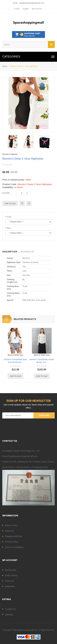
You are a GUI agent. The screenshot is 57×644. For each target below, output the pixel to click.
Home (5, 66)
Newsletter (10, 586)
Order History (11, 575)
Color (9, 217)
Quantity (6, 193)
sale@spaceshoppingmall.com (32, 3)
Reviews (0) (28, 252)
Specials (9, 615)
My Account (10, 570)
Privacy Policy (12, 542)
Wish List (9, 581)
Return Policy (11, 525)
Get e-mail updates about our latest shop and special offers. (29, 406)
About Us (9, 531)
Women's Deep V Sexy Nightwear (24, 66)
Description (10, 252)
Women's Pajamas (10, 154)
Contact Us (10, 609)
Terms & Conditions (14, 547)
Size (9, 228)
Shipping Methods (14, 536)
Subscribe (44, 415)
